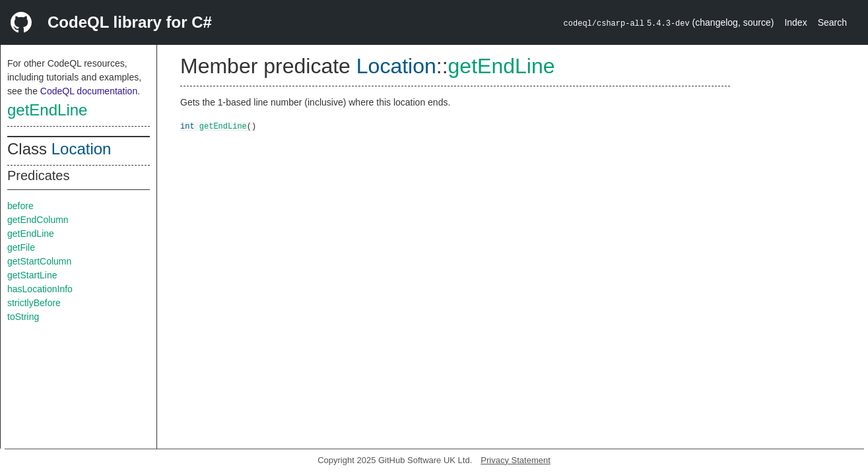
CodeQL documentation (89, 91)
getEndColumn (38, 220)
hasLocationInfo (40, 289)
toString (23, 317)
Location (82, 149)
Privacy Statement (516, 460)
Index (795, 22)
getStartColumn (39, 261)
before (20, 206)
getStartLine (32, 275)
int (187, 126)
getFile (21, 247)
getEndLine (47, 110)
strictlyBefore (34, 303)
